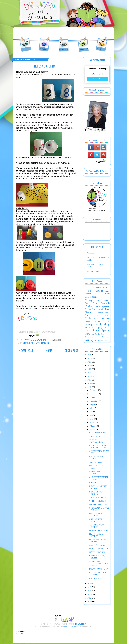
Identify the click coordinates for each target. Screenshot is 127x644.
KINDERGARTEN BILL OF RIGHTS (98, 266)
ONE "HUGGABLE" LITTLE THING (97, 441)
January (93, 430)
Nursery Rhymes (93, 322)
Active (88, 288)
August (92, 405)
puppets (97, 341)
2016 (89, 584)
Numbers (37, 343)
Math (31, 343)
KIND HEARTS (93, 272)
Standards (45, 343)
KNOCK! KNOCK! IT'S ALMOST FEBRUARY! (99, 447)
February (93, 427)
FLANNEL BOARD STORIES (97, 536)
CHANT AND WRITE (98, 498)
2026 (89, 355)
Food (107, 310)
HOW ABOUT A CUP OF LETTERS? (99, 574)
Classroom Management (92, 299)
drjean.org (19, 634)
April (92, 419)
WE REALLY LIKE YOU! (98, 549)
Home (49, 351)
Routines (89, 328)
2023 (89, 366)
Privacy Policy (81, 625)
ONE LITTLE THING (98, 546)
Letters (97, 316)
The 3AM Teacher (70, 627)
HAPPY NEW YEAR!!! (97, 579)
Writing (89, 340)
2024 (89, 362)
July (91, 409)
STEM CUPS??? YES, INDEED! (97, 557)
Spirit (93, 335)
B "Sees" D (93, 483)
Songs (96, 331)
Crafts (88, 307)
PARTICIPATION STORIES (96, 515)
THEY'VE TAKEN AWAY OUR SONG (98, 259)
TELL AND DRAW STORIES (96, 527)
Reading (105, 325)
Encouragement (103, 307)
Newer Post (26, 351)
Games (89, 313)
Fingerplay (100, 310)
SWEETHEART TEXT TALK (97, 467)
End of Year (90, 310)
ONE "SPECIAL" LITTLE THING (99, 479)
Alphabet (97, 288)
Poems (97, 325)
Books (99, 291)
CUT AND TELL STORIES (96, 521)
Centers (26, 343)
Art (103, 288)
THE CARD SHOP (96, 437)
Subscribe (97, 79)
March (92, 423)
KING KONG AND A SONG (97, 458)
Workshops (106, 337)
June (91, 412)
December (94, 391)
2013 (89, 595)
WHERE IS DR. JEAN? (98, 502)
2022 (89, 370)
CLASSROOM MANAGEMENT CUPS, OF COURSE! (99, 564)
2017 (89, 388)
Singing (99, 328)
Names (96, 319)
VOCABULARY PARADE (99, 505)
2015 (89, 588)
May (91, 416)
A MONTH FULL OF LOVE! (97, 473)
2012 (89, 599)
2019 (89, 380)
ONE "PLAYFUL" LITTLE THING (99, 510)
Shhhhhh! (91, 254)
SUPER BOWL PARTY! (98, 433)
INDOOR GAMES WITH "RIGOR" (99, 488)
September (94, 402)
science (104, 341)
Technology (105, 335)
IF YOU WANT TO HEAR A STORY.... (99, 541)
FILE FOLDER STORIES (99, 531)
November (94, 394)
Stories (97, 334)
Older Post (72, 351)
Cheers (107, 294)
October (93, 398)
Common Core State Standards (97, 302)
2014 (89, 591)
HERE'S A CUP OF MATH (99, 570)
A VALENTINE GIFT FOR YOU (99, 453)
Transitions (89, 337)
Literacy (107, 316)
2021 (89, 373)
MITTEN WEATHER (97, 553)
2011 (89, 602)
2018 (89, 384)
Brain (107, 291)
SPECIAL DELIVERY (97, 463)
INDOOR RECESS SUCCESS (96, 494)
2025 (89, 359)
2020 (89, 377)
